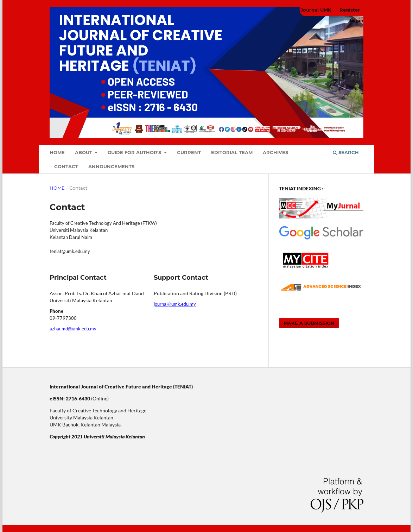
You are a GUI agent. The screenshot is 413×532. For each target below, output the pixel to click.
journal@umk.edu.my (175, 304)
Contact (66, 166)
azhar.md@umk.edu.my (73, 329)
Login (357, 20)
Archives (275, 152)
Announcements (111, 166)
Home (57, 152)
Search (346, 152)
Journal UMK (316, 10)
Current (189, 152)
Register (350, 10)
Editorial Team (232, 152)
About (84, 152)
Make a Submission (309, 323)
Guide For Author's (135, 152)
